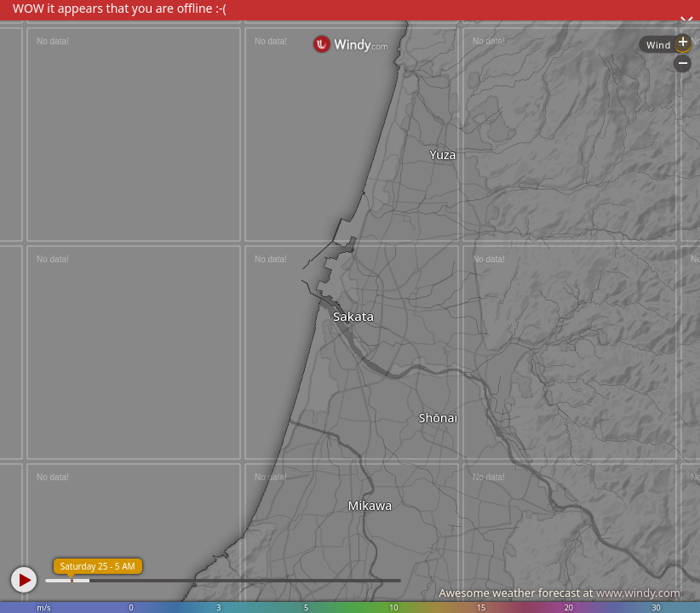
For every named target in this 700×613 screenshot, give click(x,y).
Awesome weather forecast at (559, 593)
